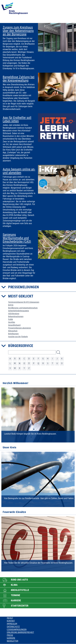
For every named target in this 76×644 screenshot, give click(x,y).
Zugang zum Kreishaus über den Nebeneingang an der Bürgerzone (18, 31)
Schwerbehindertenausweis (19, 311)
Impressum (12, 624)
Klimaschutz (13, 331)
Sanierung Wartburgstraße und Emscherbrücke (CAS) (17, 238)
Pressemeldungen (24, 287)
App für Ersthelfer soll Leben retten (17, 119)
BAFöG (11, 305)
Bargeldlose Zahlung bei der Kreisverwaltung (19, 79)
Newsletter (12, 641)
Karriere (11, 638)
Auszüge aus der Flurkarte (18, 337)
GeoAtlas (12, 322)
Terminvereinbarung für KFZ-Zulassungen (24, 302)
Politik (10, 319)
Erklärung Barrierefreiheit (20, 632)
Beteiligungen (13, 334)
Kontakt (11, 621)
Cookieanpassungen (17, 629)
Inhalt (10, 618)
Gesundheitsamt (14, 325)
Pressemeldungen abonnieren (20, 328)
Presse (10, 635)
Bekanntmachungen (16, 316)
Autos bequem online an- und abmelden (19, 171)
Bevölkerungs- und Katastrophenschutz (23, 308)
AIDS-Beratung (14, 314)
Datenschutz (13, 627)
